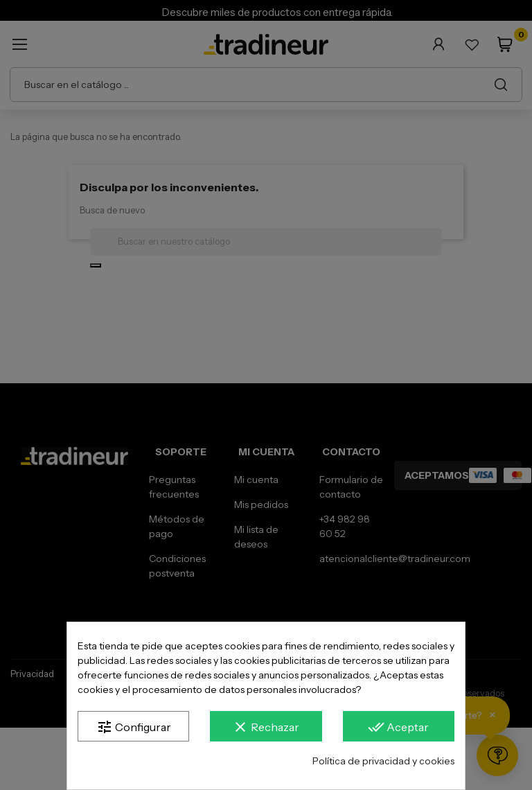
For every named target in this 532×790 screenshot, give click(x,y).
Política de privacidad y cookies (383, 761)
